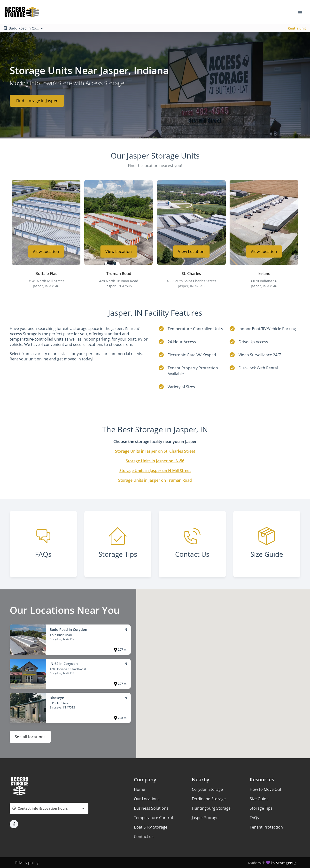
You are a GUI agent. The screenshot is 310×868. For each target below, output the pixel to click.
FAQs (254, 818)
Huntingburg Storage (211, 808)
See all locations (30, 737)
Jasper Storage (205, 818)
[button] (14, 824)
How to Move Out (266, 789)
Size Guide (259, 799)
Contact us (144, 837)
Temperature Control (153, 818)
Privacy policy (27, 863)
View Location (46, 251)
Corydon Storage (207, 789)
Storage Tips (261, 808)
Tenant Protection (266, 827)
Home (139, 789)
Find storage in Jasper (37, 101)
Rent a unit (297, 28)
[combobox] (49, 808)
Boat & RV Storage (151, 827)
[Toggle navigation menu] (302, 12)
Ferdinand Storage (209, 799)
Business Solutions (151, 808)
